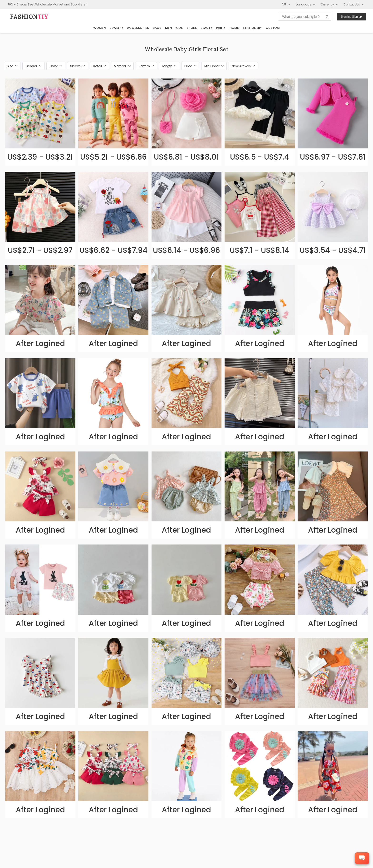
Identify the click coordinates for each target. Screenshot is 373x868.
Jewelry (116, 27)
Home (234, 27)
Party (221, 27)
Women (100, 27)
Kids (179, 27)
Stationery (252, 27)
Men (169, 27)
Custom (273, 27)
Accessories (138, 27)
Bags (157, 27)
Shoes (192, 27)
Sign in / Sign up (351, 17)
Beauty (206, 27)
